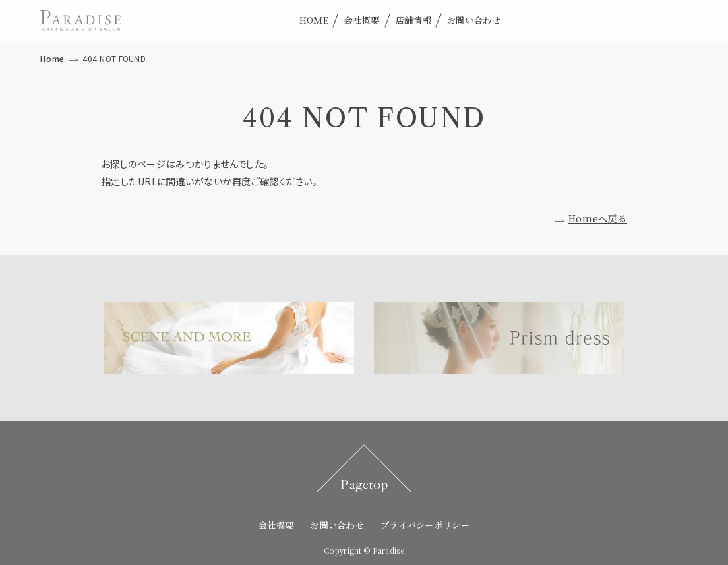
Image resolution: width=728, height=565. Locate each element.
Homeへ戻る (598, 218)
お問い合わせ (474, 20)
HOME (314, 20)
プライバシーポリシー (425, 525)
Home (52, 58)
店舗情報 (414, 20)
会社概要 (362, 20)
